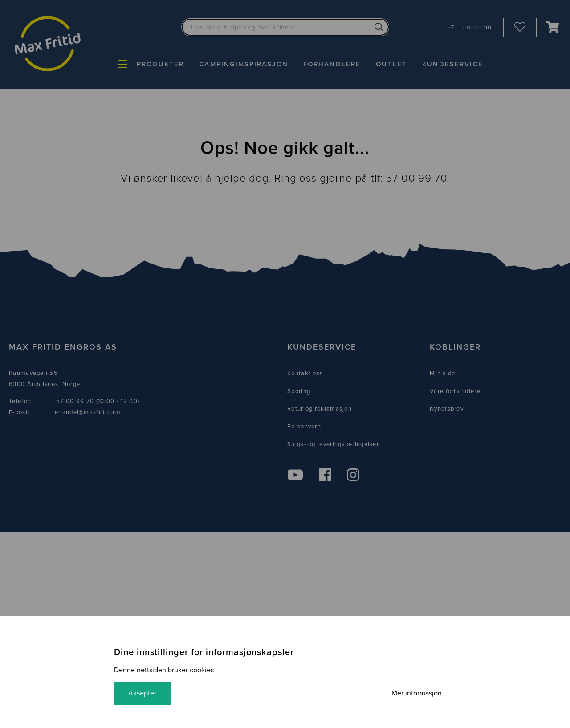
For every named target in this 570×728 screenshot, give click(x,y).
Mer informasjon (417, 693)
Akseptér (142, 693)
